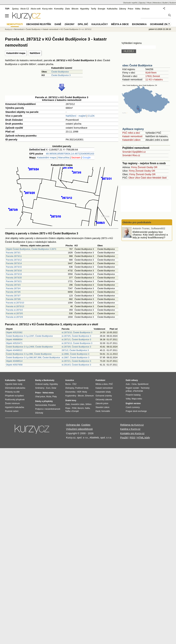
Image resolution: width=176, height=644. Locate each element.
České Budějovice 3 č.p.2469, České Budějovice (29, 347)
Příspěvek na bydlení (14, 396)
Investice (70, 380)
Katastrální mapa (16, 53)
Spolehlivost (143, 384)
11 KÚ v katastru (154, 80)
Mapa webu (137, 399)
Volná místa (48, 393)
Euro (48, 388)
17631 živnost (153, 76)
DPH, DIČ (83, 24)
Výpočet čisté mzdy (14, 384)
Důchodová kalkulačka (15, 388)
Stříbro (88, 404)
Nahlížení (35, 53)
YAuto (149, 3)
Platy (55, 397)
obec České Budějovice (137, 65)
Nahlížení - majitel (76, 116)
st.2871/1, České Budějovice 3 (76, 339)
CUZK (91, 116)
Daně (58, 24)
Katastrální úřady (103, 392)
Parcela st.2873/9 (14, 317)
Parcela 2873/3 (13, 285)
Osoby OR (152, 167)
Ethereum (89, 396)
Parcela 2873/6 (13, 292)
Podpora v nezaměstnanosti (48, 409)
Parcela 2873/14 (14, 263)
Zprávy (15, 9)
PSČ (111, 384)
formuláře (106, 411)
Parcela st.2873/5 (14, 313)
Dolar (54, 388)
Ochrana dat (73, 425)
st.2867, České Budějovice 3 (76, 357)
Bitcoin (75, 9)
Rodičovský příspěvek (15, 400)
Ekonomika (139, 24)
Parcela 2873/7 (13, 296)
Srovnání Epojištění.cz (134, 152)
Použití (124, 437)
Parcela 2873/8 (13, 299)
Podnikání (100, 380)
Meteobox (157, 3)
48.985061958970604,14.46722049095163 (70, 154)
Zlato (68, 9)
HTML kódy (143, 437)
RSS (133, 437)
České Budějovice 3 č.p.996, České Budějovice (29, 354)
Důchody (39, 413)
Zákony (123, 9)
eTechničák (138, 391)
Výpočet (21, 380)
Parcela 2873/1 (13, 253)
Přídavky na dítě (12, 392)
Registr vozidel (132, 388)
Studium (173, 3)
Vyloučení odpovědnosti (79, 429)
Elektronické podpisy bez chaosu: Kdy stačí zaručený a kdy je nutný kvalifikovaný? (150, 235)
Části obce (146, 178)
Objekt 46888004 (14, 339)
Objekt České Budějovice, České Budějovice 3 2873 (31, 249)
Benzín (81, 408)
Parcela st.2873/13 (15, 306)
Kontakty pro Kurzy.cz (132, 433)
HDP (79, 392)
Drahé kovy (71, 400)
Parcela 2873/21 (14, 281)
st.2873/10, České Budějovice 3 (77, 332)
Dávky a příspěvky (44, 401)
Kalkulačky (100, 24)
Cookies (86, 425)
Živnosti (142, 167)
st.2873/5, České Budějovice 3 (76, 336)
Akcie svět (36, 9)
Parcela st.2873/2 (14, 310)
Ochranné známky (162, 24)
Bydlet (165, 3)
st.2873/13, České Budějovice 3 (77, 343)
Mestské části (159, 178)
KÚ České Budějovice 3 (70, 29)
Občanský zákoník (104, 400)
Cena (134, 384)
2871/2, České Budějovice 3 (75, 350)
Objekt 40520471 (14, 343)
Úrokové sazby (42, 384)
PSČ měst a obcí (131, 133)
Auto (128, 384)
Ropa (68, 408)
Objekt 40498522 (14, 350)
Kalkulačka (112, 9)
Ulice (137, 178)
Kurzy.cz (8, 29)
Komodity (59, 9)
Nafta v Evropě (72, 411)
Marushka (64, 157)
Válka (138, 9)
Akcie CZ (25, 9)
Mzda (49, 397)
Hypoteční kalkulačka (14, 407)
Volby (128, 399)
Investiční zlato (78, 404)
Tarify (94, 9)
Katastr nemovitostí (132, 136)
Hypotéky (85, 9)
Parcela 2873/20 (14, 278)
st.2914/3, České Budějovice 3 (76, 365)
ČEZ (74, 384)
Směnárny (40, 388)
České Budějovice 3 (61, 75)
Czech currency (133, 407)
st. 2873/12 (87, 29)
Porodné (52, 405)
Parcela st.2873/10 (15, 303)
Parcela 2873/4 (13, 288)
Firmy (134, 167)
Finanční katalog (133, 395)
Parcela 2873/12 (14, 260)
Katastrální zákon (131, 140)
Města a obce (120, 24)
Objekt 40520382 (14, 332)
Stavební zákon (102, 407)
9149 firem (151, 73)
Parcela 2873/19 (14, 274)
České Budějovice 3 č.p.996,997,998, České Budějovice (33, 357)
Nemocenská (41, 405)
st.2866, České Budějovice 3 (76, 354)
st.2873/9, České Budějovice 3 (76, 347)
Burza (68, 384)
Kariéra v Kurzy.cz (130, 429)
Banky (38, 380)
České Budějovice (60, 72)
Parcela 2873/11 (14, 256)
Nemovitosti (19, 29)
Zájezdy (142, 3)
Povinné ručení (12, 411)
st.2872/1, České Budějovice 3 (76, 361)
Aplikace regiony (133, 129)
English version (133, 403)
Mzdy (85, 392)
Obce (131, 178)
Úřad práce (40, 397)
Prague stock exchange (136, 411)
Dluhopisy (70, 388)
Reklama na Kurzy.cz (132, 425)
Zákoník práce (102, 403)
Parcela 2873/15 (14, 267)
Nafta (87, 408)
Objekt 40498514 (14, 361)
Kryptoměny (71, 396)
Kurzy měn (47, 9)
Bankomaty (49, 380)
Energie (102, 9)
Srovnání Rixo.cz (131, 155)
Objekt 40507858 (14, 365)
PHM (74, 408)
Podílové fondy (82, 388)
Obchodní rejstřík (130, 3)
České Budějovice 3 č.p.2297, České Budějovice (29, 336)
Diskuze (146, 9)
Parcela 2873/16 (14, 271)
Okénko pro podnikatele (137, 222)
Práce (131, 9)
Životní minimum (12, 403)
